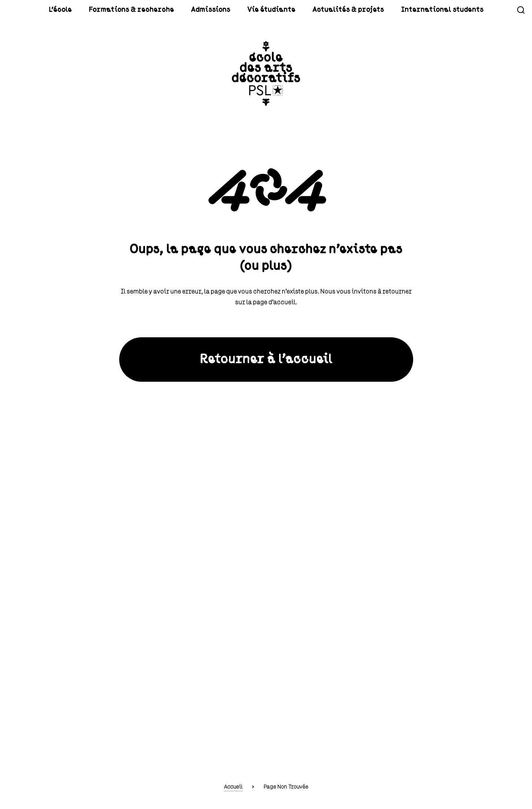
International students (407, 10)
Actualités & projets (335, 10)
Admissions (226, 10)
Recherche (521, 10)
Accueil (233, 787)
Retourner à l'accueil (266, 360)
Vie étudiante (275, 10)
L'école (105, 10)
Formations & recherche (162, 10)
